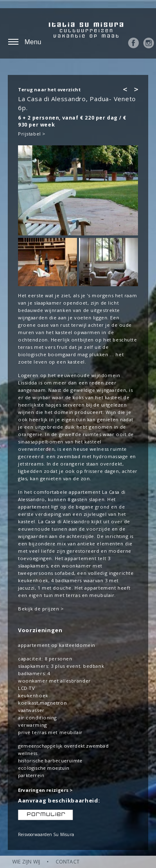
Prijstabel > (32, 134)
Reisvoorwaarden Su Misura (46, 834)
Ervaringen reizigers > (45, 790)
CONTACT (68, 862)
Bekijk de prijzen (39, 609)
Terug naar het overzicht (49, 89)
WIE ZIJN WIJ (26, 862)
